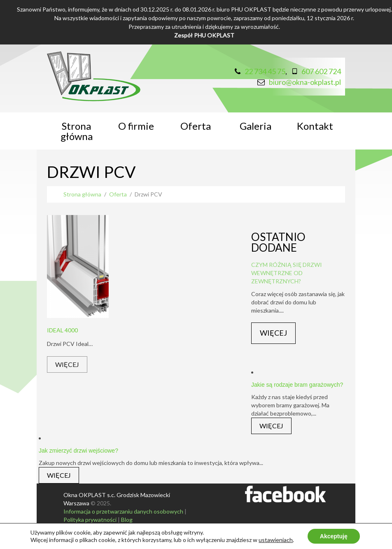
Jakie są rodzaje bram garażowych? (297, 385)
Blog (127, 520)
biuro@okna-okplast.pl (305, 82)
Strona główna (77, 131)
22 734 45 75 (265, 71)
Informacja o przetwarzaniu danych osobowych (123, 511)
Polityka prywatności (90, 520)
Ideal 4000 (62, 330)
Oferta (196, 126)
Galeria (255, 126)
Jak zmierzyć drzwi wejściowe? (78, 451)
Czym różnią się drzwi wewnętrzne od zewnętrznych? (287, 273)
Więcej (67, 364)
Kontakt (315, 126)
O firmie (136, 126)
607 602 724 (321, 71)
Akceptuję (334, 536)
